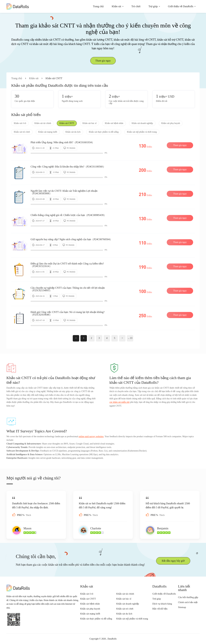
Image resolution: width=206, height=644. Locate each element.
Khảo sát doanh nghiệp (142, 123)
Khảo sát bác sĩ (90, 123)
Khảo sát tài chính (43, 123)
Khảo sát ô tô (20, 123)
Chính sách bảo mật (188, 602)
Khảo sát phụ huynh (171, 123)
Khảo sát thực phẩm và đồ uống (104, 132)
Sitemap (182, 607)
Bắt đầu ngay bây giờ (173, 561)
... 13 (130, 338)
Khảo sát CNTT (67, 123)
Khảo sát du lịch (73, 132)
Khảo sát (116, 6)
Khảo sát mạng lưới (48, 132)
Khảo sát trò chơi (22, 132)
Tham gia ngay (103, 61)
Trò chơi (136, 6)
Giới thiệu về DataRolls (181, 6)
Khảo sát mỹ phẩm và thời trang (142, 132)
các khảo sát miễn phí (119, 402)
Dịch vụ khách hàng (162, 604)
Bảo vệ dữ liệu (160, 609)
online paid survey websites (91, 436)
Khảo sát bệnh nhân (114, 123)
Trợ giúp (153, 6)
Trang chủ (98, 6)
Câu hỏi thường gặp (188, 597)
